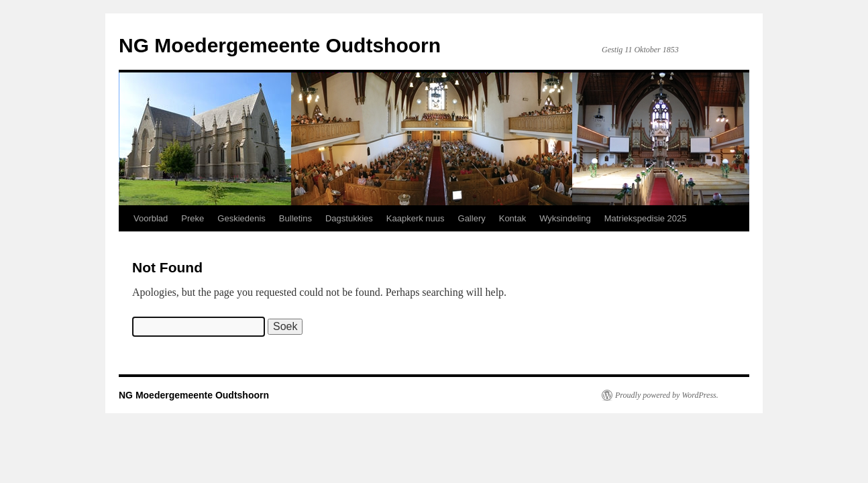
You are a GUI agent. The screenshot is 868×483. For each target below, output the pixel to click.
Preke (193, 218)
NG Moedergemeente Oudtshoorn (280, 45)
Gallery (472, 218)
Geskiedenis (241, 218)
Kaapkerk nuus (416, 218)
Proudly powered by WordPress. (667, 395)
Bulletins (295, 218)
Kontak (512, 218)
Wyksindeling (565, 218)
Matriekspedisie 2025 (646, 218)
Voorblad (151, 218)
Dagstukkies (349, 218)
